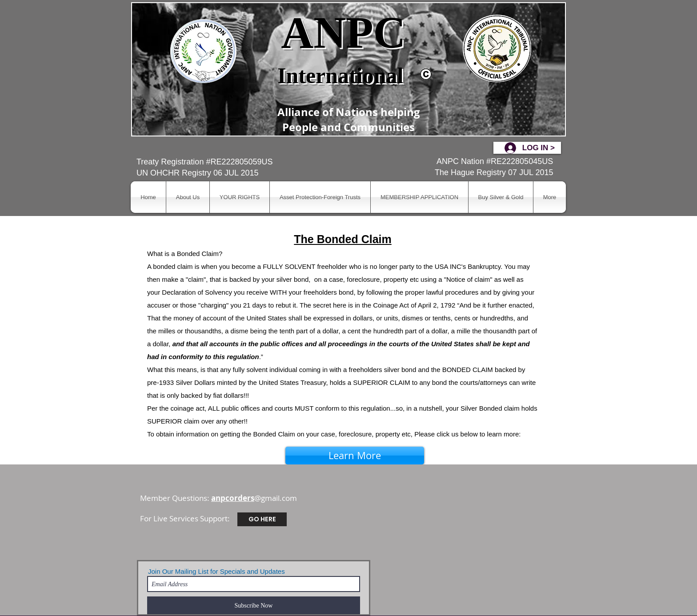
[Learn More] (355, 456)
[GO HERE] (262, 519)
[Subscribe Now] (254, 605)
